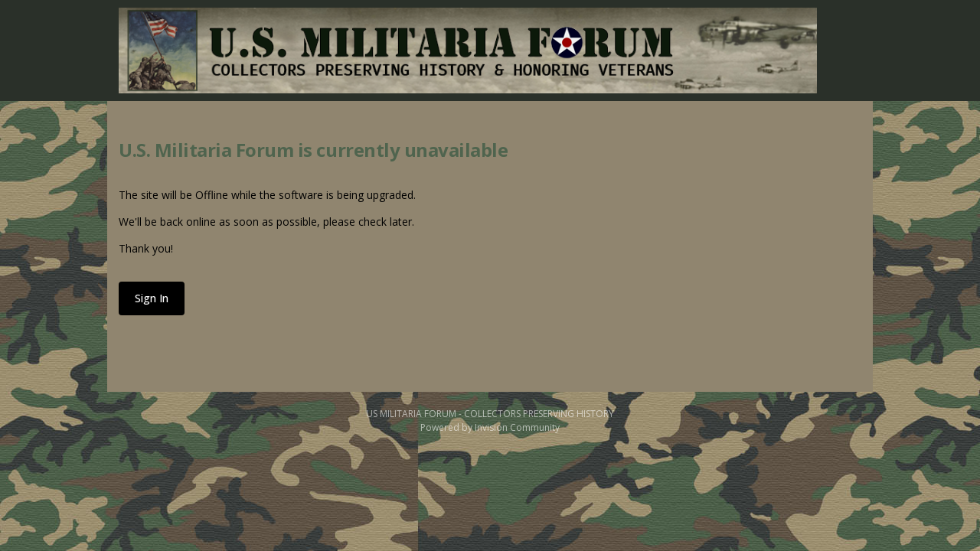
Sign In (152, 298)
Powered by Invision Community (490, 427)
